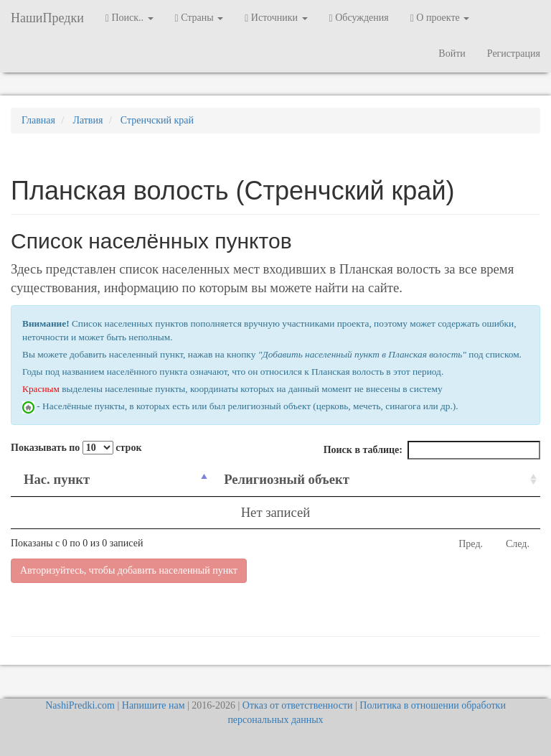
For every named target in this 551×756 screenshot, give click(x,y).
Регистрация (514, 53)
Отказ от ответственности (298, 705)
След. (518, 544)
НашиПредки (47, 18)
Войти (452, 53)
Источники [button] (276, 18)
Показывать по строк (76, 448)
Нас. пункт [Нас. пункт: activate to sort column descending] (57, 479)
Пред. (471, 544)
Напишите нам (154, 705)
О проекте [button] (440, 18)
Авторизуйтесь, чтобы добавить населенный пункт (129, 570)
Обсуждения (359, 18)
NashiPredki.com (80, 705)
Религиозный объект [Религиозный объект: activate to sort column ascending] (287, 479)
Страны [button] (199, 18)
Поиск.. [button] (129, 18)
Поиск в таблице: (432, 450)
